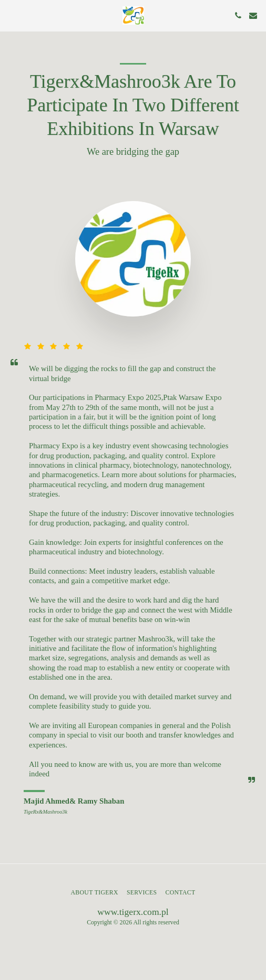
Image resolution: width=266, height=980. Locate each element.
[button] (12, 15)
